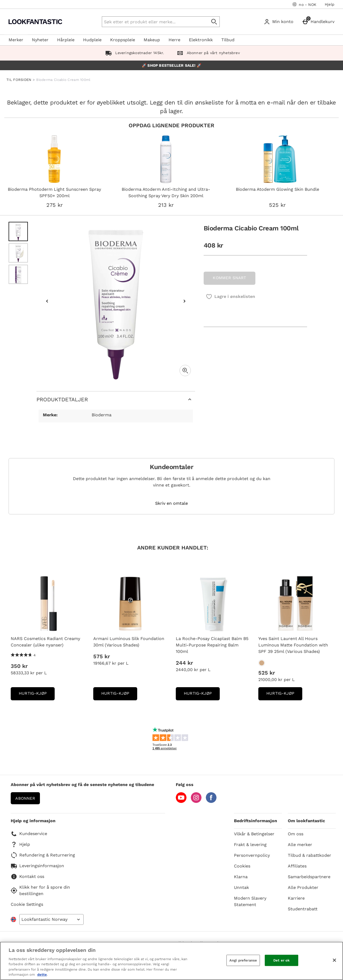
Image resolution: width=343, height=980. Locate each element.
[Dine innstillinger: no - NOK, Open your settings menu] (304, 4)
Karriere (296, 898)
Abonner (25, 798)
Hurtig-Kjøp (37, 695)
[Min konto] (280, 22)
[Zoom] (185, 371)
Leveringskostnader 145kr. (134, 53)
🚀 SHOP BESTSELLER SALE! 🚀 (171, 65)
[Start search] (214, 22)
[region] (171, 961)
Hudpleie (92, 40)
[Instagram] (196, 801)
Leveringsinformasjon (37, 866)
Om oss (296, 834)
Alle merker (300, 845)
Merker (16, 40)
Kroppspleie (123, 40)
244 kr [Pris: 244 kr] (184, 663)
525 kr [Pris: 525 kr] (267, 673)
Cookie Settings (27, 904)
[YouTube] (181, 801)
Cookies (242, 866)
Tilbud (228, 40)
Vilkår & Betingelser (254, 834)
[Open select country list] (51, 919)
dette (42, 975)
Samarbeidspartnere (309, 877)
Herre (174, 40)
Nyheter (40, 40)
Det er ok (282, 960)
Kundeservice (29, 834)
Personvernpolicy (252, 855)
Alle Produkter (303, 887)
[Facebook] (211, 801)
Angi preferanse (243, 960)
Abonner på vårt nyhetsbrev (207, 53)
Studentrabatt (303, 909)
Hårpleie (66, 40)
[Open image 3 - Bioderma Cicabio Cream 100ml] (18, 274)
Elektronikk (201, 40)
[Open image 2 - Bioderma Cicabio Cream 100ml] (18, 253)
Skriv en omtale (171, 503)
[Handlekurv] (319, 22)
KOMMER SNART (229, 278)
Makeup (152, 40)
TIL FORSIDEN (19, 80)
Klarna (241, 877)
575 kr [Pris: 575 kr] (102, 656)
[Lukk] (334, 960)
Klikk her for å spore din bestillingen (40, 890)
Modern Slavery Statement (250, 901)
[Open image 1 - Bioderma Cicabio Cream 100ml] (18, 231)
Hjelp (330, 4)
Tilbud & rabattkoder (310, 855)
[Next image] (184, 301)
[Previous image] (47, 301)
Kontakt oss (27, 877)
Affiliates (297, 866)
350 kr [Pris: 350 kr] (19, 666)
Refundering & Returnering (43, 855)
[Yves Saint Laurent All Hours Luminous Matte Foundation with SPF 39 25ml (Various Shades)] (262, 663)
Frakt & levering (250, 845)
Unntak (241, 887)
